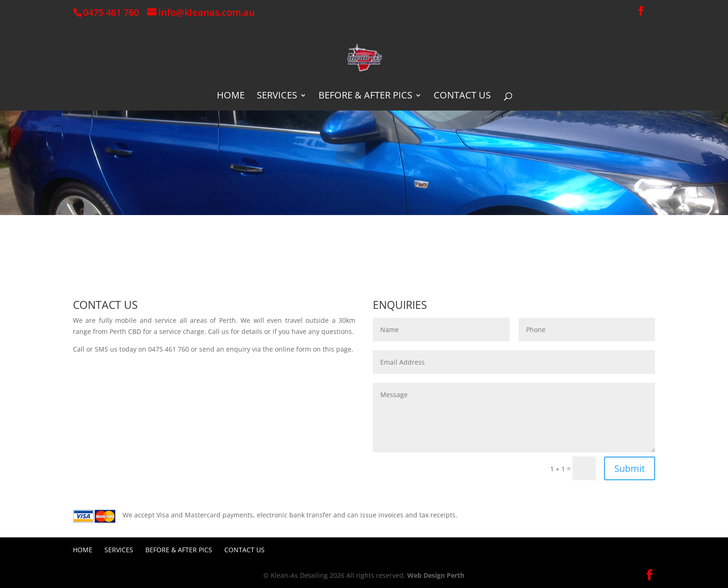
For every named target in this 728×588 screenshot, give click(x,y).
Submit (630, 468)
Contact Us (462, 97)
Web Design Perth (436, 575)
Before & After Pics (365, 97)
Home (231, 97)
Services (277, 97)
